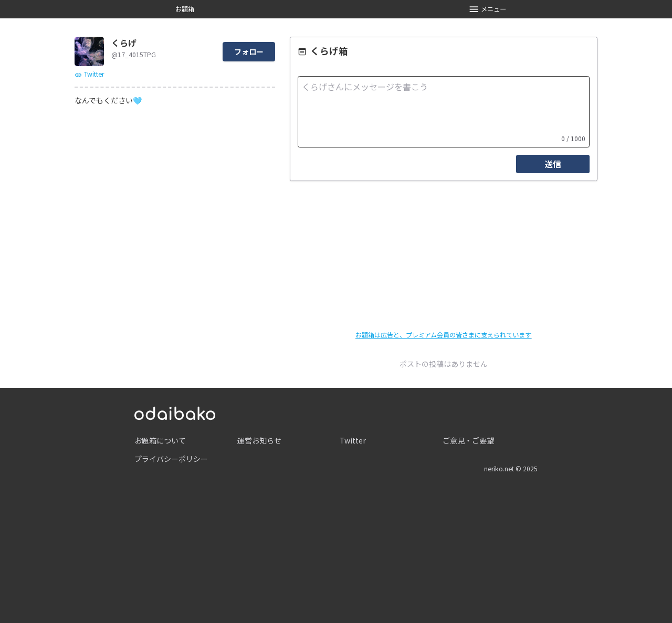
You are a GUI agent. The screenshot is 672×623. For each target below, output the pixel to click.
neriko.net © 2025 (511, 469)
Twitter (89, 74)
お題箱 (185, 9)
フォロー (249, 51)
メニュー (487, 9)
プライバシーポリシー (171, 459)
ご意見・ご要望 (468, 440)
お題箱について (160, 440)
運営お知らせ (259, 440)
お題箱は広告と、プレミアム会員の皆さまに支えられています (443, 335)
